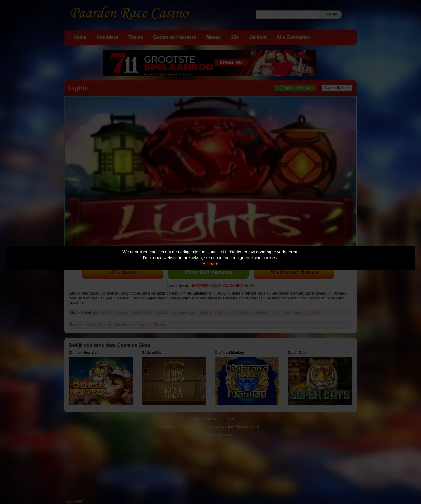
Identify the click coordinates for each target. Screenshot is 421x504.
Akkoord (211, 264)
